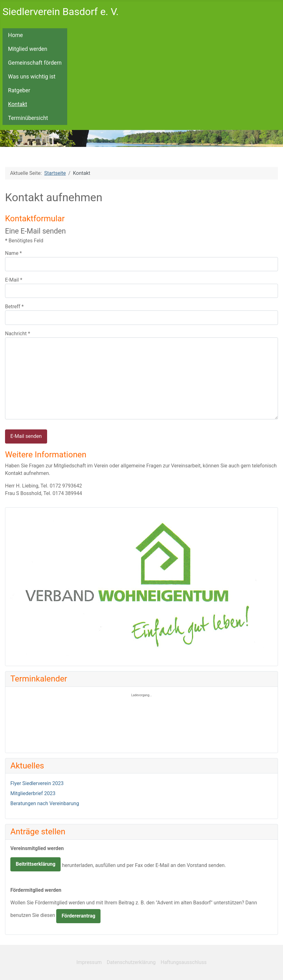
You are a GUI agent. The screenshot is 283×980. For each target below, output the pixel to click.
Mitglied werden (28, 49)
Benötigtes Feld (24, 241)
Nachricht (18, 334)
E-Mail (14, 280)
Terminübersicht (28, 118)
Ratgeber (19, 90)
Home (16, 35)
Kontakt (18, 104)
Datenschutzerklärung (131, 962)
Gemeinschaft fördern (35, 63)
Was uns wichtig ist (32, 77)
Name (14, 253)
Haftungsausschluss (183, 962)
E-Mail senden (26, 436)
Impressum (89, 962)
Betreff (14, 307)
